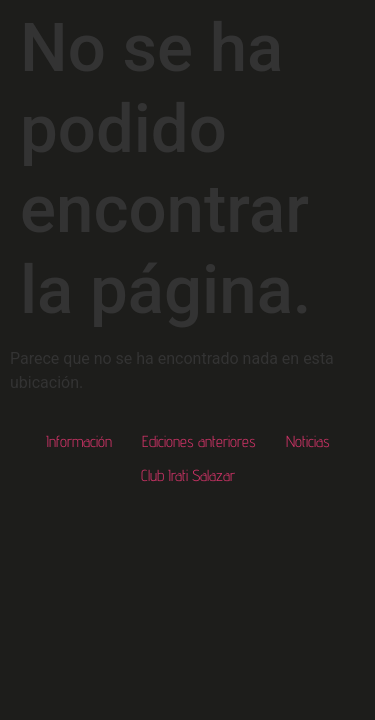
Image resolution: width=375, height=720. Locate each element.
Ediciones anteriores (199, 441)
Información (79, 441)
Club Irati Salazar (188, 475)
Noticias (308, 441)
